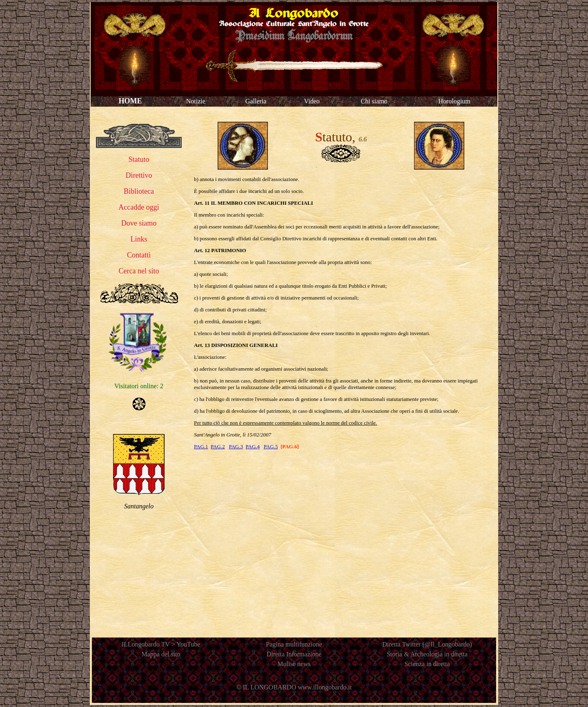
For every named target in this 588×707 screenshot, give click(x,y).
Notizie (196, 101)
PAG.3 (236, 446)
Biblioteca (139, 191)
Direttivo (139, 175)
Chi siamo (374, 101)
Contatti (139, 255)
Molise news (294, 664)
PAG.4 (253, 446)
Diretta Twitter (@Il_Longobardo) (427, 644)
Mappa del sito (161, 654)
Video (312, 101)
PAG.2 (218, 446)
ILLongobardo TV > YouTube (161, 644)
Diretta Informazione (294, 654)
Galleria (256, 101)
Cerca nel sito (139, 271)
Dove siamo (139, 223)
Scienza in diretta (427, 664)
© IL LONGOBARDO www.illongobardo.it (294, 687)
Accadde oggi (139, 207)
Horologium (454, 101)
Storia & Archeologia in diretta (427, 654)
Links (139, 239)
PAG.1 (201, 446)
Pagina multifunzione (294, 644)
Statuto (139, 159)
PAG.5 (271, 446)
